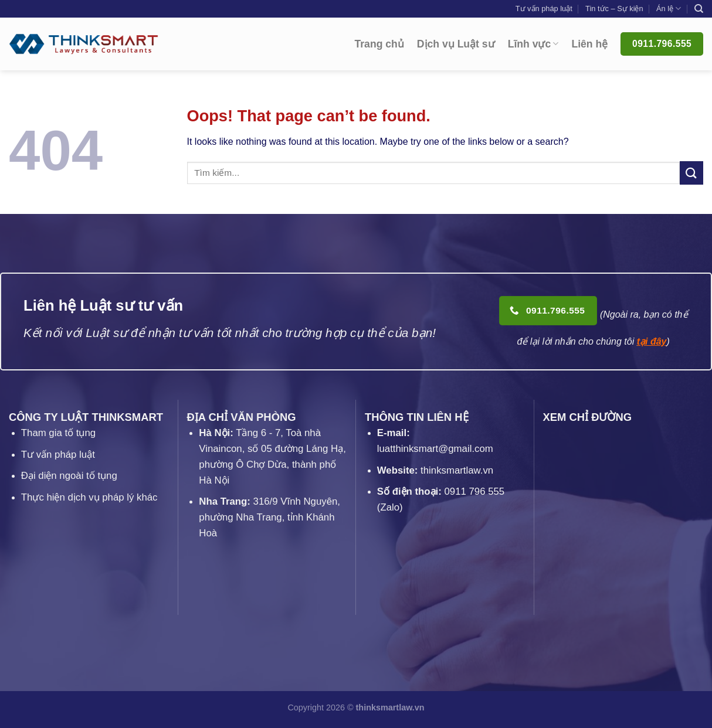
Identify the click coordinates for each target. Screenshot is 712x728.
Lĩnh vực (533, 44)
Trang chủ (379, 44)
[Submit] (691, 173)
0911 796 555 (475, 491)
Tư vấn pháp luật (544, 8)
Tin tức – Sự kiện (614, 8)
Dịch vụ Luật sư (456, 44)
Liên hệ (589, 44)
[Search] (699, 9)
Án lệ (669, 8)
